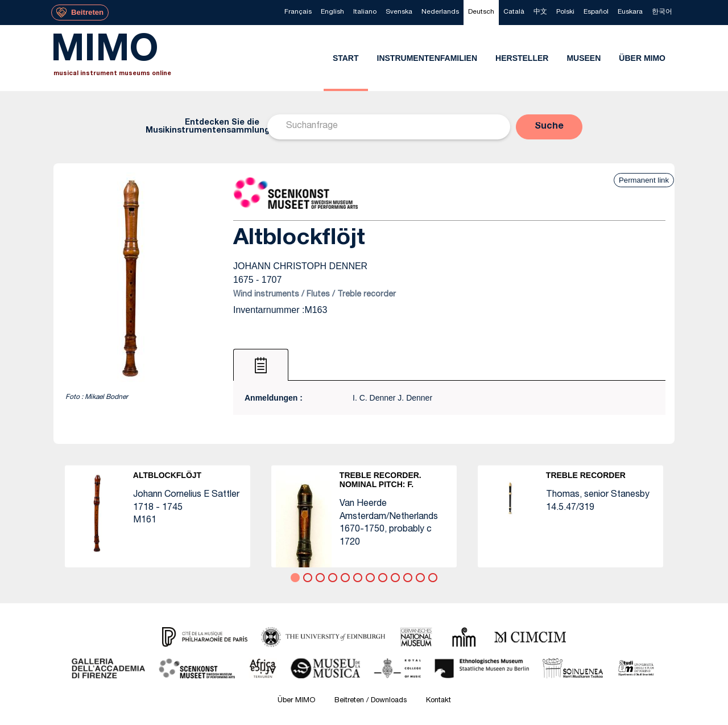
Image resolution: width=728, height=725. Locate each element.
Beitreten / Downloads (371, 701)
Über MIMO (296, 701)
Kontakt (439, 701)
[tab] (261, 365)
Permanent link (644, 180)
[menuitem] (298, 13)
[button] (549, 127)
